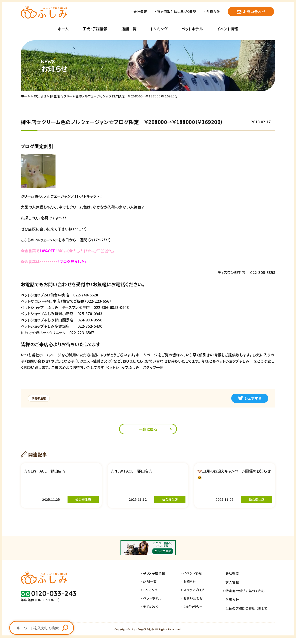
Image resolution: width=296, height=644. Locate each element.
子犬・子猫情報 (95, 29)
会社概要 (140, 12)
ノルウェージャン (48, 240)
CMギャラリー (199, 615)
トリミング (159, 29)
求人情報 (235, 590)
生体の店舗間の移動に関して (250, 615)
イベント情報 (227, 29)
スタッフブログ (200, 598)
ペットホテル (192, 29)
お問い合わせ (254, 12)
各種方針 (213, 12)
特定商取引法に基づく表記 (177, 12)
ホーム (63, 29)
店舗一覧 (129, 29)
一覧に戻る (148, 429)
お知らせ (40, 96)
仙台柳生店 (40, 398)
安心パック (157, 615)
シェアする (250, 398)
